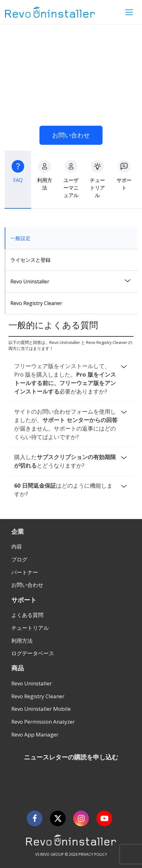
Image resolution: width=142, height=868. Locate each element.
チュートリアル (30, 628)
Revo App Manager (35, 734)
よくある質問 (27, 615)
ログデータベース (33, 653)
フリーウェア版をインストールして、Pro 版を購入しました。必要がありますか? (65, 379)
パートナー (25, 572)
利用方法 (22, 641)
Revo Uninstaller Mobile (41, 709)
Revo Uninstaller (30, 281)
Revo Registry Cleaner (36, 303)
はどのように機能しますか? (63, 490)
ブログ (19, 559)
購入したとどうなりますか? (65, 461)
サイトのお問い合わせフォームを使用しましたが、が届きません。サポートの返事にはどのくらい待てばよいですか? (66, 424)
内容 (17, 547)
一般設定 (20, 238)
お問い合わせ (71, 135)
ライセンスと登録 (30, 260)
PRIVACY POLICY (93, 854)
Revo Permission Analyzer (43, 722)
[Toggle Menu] (129, 12)
